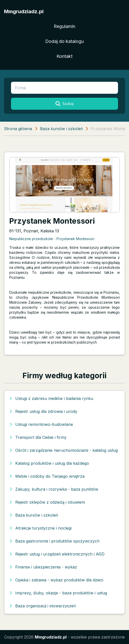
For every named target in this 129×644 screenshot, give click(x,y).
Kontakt (64, 56)
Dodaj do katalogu (64, 41)
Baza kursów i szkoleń (61, 129)
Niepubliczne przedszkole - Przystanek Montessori (52, 239)
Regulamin (64, 26)
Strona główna (18, 129)
